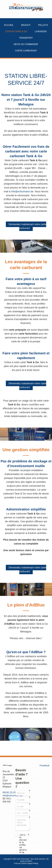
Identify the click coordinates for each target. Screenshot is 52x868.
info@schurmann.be (22, 191)
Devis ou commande (26, 44)
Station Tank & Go (16, 31)
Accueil (9, 25)
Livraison (41, 31)
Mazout (26, 25)
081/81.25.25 (9, 792)
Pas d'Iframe (22, 809)
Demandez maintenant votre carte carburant (27, 226)
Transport (26, 38)
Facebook (45, 766)
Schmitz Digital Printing (29, 863)
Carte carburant (26, 51)
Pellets (43, 25)
